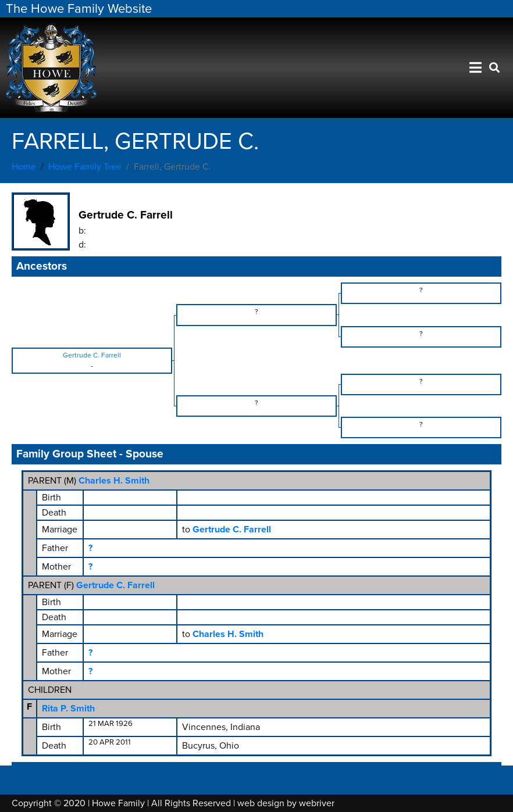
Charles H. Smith (114, 481)
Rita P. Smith (68, 709)
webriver (317, 803)
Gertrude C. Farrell (115, 585)
